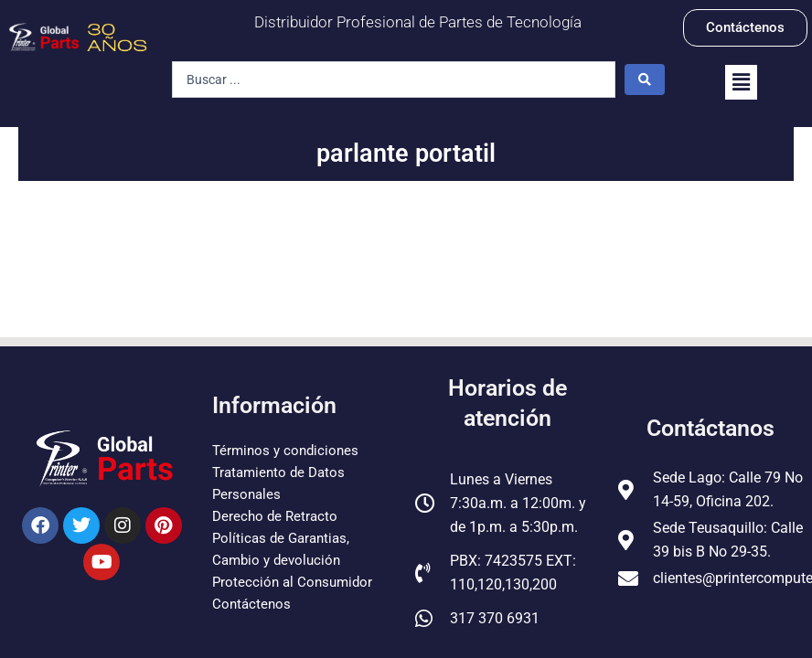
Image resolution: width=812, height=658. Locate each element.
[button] (741, 82)
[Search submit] (645, 80)
